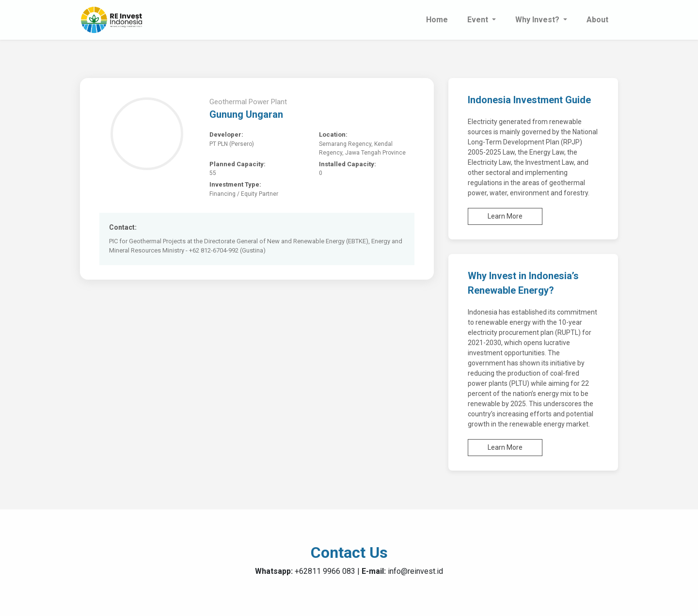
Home (437, 20)
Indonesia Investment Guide (529, 100)
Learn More (505, 216)
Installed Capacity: (348, 164)
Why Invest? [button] (538, 20)
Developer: (226, 134)
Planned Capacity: (238, 164)
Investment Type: (235, 184)
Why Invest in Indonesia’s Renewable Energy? (523, 283)
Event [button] (479, 20)
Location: (333, 134)
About (597, 20)
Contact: (123, 227)
